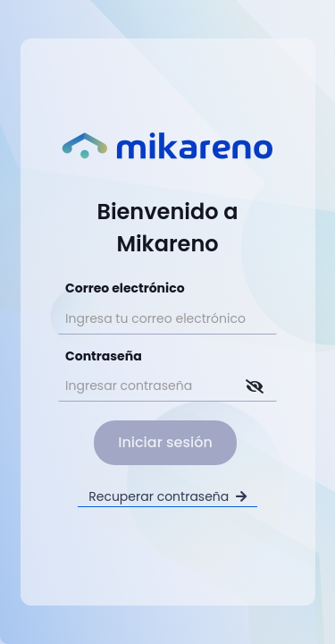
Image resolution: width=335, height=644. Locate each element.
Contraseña (104, 356)
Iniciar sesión (165, 442)
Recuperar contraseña (167, 496)
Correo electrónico (125, 288)
